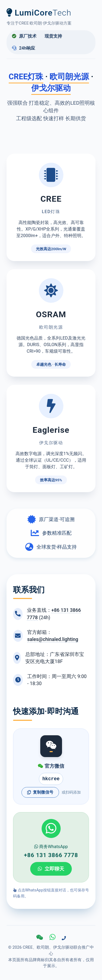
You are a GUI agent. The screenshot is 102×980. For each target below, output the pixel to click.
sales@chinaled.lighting (53, 639)
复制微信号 (40, 792)
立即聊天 (51, 869)
